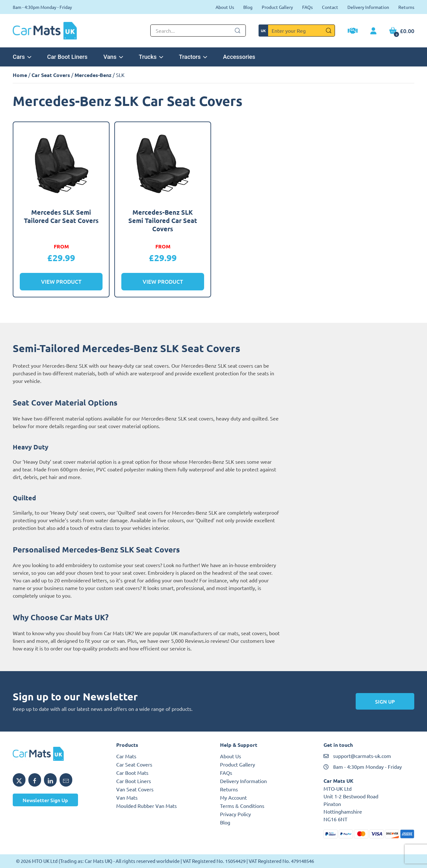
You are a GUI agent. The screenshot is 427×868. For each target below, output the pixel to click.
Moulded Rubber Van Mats (146, 806)
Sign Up (385, 701)
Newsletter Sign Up (45, 800)
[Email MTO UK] (66, 780)
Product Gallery (277, 7)
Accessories (239, 57)
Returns (406, 7)
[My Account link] (373, 31)
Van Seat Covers (135, 789)
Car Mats (126, 756)
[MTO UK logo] (58, 754)
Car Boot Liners (67, 57)
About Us (225, 7)
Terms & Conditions (242, 806)
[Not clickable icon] (198, 31)
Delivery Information (368, 7)
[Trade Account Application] (353, 31)
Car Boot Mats (132, 773)
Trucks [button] (151, 57)
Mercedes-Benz (93, 75)
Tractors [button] (193, 57)
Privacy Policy (235, 814)
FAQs (307, 7)
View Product (61, 282)
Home (20, 75)
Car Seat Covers (51, 75)
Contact (330, 7)
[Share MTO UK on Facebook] (35, 780)
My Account (233, 797)
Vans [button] (113, 57)
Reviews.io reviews (206, 641)
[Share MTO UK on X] (19, 780)
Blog (248, 7)
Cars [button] (22, 57)
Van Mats (127, 797)
